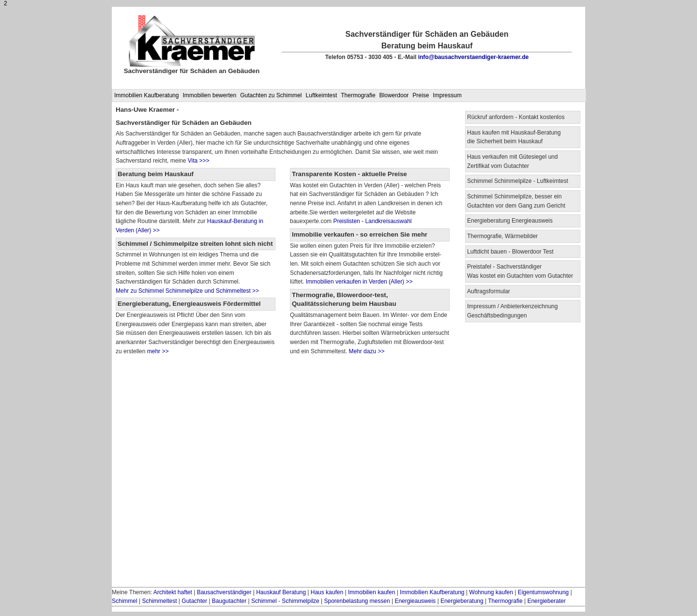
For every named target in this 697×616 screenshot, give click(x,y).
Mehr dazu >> (366, 351)
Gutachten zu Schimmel (271, 95)
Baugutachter (229, 601)
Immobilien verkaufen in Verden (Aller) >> (358, 282)
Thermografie (358, 95)
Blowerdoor (394, 95)
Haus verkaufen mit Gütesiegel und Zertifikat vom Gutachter (512, 161)
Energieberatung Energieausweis (510, 221)
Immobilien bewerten (209, 95)
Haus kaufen (327, 592)
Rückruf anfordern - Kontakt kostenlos (516, 117)
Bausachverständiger (224, 592)
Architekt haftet (173, 592)
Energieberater (546, 601)
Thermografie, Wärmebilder (502, 236)
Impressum (447, 95)
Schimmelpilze (300, 601)
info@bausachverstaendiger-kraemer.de (473, 57)
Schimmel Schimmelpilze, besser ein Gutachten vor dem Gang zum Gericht (516, 201)
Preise (421, 95)
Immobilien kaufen (371, 592)
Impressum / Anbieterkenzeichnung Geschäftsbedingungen (512, 311)
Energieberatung (462, 601)
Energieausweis (415, 601)
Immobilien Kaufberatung (146, 95)
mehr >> (157, 351)
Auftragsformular (489, 291)
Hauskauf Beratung (281, 592)
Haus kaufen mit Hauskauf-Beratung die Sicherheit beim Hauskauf (514, 137)
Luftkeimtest (322, 95)
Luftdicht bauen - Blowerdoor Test (510, 252)
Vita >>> (199, 161)
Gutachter (194, 601)
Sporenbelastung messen (357, 601)
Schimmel (125, 601)
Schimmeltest (159, 601)
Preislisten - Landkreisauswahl (372, 221)
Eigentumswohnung (543, 592)
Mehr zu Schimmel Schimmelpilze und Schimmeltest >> (187, 291)
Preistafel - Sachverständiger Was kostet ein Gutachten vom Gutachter (520, 271)
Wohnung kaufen (491, 592)
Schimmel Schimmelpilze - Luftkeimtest (518, 181)
